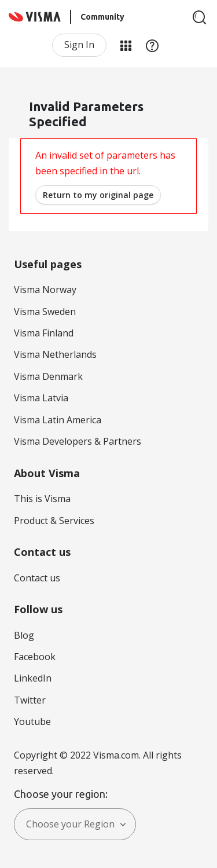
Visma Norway (45, 290)
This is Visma (42, 499)
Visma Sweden (45, 312)
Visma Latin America (58, 420)
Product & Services (54, 521)
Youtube (32, 721)
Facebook (35, 657)
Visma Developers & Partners (78, 441)
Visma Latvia (41, 398)
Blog (24, 635)
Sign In (79, 45)
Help (152, 45)
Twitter (30, 700)
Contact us (37, 578)
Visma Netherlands (55, 354)
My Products (126, 45)
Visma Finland (44, 333)
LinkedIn (33, 678)
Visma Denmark (48, 376)
